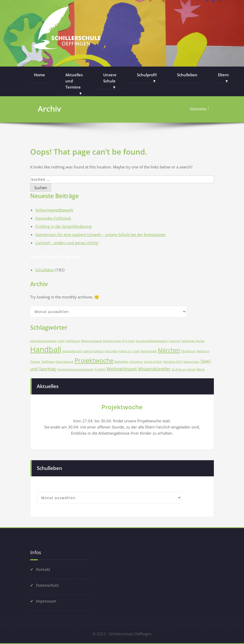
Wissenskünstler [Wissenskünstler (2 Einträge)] (154, 369)
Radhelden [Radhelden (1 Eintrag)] (122, 362)
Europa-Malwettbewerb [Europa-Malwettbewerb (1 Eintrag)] (152, 341)
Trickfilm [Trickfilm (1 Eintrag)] (100, 369)
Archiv (49, 109)
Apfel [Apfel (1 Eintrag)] (61, 341)
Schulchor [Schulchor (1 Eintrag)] (136, 362)
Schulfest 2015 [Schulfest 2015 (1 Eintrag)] (173, 362)
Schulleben (187, 75)
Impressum (46, 600)
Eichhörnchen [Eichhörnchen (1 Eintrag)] (112, 341)
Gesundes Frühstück (53, 218)
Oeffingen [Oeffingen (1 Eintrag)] (48, 362)
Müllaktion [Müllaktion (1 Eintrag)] (189, 351)
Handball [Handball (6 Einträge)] (46, 349)
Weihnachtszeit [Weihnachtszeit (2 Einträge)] (122, 369)
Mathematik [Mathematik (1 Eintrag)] (149, 351)
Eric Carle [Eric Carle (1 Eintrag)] (129, 341)
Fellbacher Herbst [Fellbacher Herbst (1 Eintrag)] (193, 341)
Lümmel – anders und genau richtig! (67, 243)
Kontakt (43, 568)
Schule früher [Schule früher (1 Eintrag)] (153, 362)
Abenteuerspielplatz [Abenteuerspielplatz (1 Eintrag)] (43, 341)
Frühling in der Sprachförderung (63, 226)
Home (39, 75)
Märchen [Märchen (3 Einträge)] (169, 350)
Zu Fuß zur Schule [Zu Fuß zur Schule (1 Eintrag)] (184, 369)
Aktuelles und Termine (74, 81)
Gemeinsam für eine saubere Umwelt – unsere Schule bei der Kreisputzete (100, 234)
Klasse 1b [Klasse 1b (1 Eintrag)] (125, 351)
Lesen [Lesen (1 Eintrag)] (136, 351)
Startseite (198, 109)
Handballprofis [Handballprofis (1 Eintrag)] (72, 351)
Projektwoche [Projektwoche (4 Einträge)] (94, 360)
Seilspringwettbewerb (54, 210)
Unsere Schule (110, 78)
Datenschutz (47, 584)
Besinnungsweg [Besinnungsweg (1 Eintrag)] (92, 341)
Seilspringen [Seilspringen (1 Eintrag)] (191, 362)
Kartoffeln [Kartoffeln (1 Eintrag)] (111, 351)
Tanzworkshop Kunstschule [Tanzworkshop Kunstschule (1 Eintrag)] (75, 369)
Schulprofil (147, 75)
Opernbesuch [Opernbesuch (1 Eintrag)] (65, 362)
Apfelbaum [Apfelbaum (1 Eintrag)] (73, 341)
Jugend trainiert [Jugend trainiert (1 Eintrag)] (93, 351)
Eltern (223, 75)
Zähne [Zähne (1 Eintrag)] (201, 369)
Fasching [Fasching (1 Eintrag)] (174, 341)
